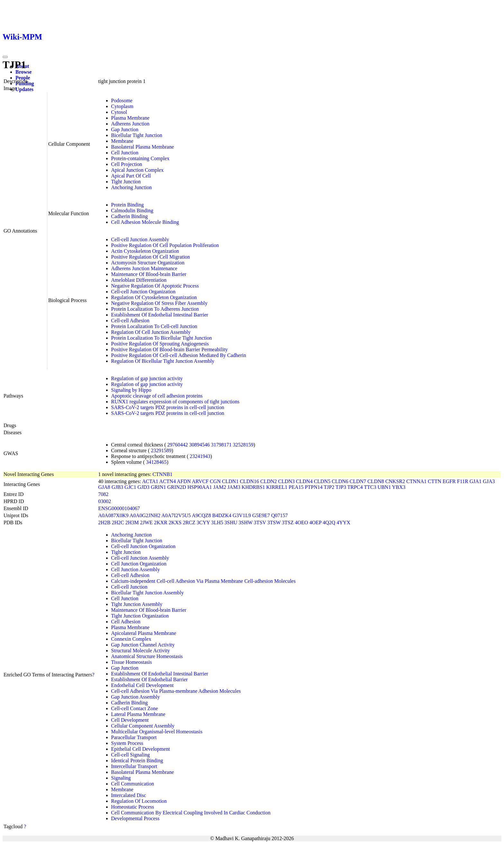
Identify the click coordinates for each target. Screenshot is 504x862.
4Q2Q (329, 523)
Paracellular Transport (134, 737)
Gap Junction (125, 129)
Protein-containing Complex (140, 158)
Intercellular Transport (134, 766)
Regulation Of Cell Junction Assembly (151, 332)
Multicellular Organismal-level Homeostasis (157, 732)
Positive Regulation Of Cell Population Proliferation (165, 245)
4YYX (343, 523)
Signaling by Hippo (131, 390)
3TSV (260, 523)
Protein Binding (128, 205)
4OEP (315, 523)
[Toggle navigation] (5, 57)
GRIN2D (177, 487)
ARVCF (200, 481)
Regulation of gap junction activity (147, 378)
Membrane (122, 141)
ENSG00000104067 (119, 508)
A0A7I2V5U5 (176, 515)
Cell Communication (133, 784)
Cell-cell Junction (129, 587)
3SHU (231, 523)
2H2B (104, 523)
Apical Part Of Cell (131, 176)
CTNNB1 (162, 474)
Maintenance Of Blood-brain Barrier (149, 274)
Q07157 (280, 515)
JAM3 (234, 487)
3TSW (274, 523)
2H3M (132, 523)
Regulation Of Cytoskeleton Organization (154, 297)
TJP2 (329, 487)
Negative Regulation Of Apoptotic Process (155, 286)
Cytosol (119, 112)
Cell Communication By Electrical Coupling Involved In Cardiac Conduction (191, 813)
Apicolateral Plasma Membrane (144, 633)
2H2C (118, 523)
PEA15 (296, 487)
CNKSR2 (395, 481)
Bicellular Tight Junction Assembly (148, 593)
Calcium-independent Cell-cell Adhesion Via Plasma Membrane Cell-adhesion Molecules (203, 581)
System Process (127, 743)
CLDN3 (286, 481)
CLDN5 (322, 481)
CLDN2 (269, 481)
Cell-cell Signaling (130, 755)
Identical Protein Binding (137, 761)
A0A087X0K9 (113, 515)
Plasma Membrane (130, 118)
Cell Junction (125, 153)
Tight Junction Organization (140, 616)
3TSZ (288, 523)
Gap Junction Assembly (136, 697)
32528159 (243, 445)
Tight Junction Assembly (137, 604)
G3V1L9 (242, 515)
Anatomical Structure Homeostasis (147, 656)
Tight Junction (126, 182)
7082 (104, 494)
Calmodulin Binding (132, 211)
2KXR (161, 523)
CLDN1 (230, 481)
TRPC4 (355, 487)
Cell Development (130, 720)
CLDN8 (376, 481)
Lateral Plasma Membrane (138, 714)
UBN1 (384, 487)
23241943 (200, 456)
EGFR (449, 481)
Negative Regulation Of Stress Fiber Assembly (159, 303)
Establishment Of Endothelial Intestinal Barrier (160, 315)
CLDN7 (358, 481)
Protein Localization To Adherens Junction (155, 309)
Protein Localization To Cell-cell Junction (154, 326)
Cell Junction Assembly (136, 569)
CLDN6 (340, 481)
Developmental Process (135, 818)
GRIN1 (158, 487)
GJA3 (489, 481)
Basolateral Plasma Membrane (143, 147)
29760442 (178, 445)
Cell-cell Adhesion (130, 321)
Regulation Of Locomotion (139, 801)
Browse (23, 72)
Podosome (122, 101)
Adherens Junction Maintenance (144, 268)
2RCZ (189, 523)
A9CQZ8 (202, 515)
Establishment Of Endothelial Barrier (150, 679)
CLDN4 (304, 481)
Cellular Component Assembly (143, 726)
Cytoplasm (122, 106)
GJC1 (130, 487)
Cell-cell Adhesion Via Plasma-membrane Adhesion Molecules (176, 691)
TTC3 (370, 487)
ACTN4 (167, 481)
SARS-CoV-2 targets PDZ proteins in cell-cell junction (168, 407)
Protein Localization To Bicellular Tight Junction (162, 338)
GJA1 (476, 481)
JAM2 (220, 487)
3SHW (245, 523)
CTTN (435, 481)
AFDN (184, 481)
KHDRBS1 (253, 487)
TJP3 (341, 487)
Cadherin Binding (130, 216)
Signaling (121, 778)
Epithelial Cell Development (141, 749)
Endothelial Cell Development (143, 685)
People (23, 78)
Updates (24, 89)
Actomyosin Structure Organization (148, 263)
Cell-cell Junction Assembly (140, 239)
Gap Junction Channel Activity (143, 645)
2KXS (175, 523)
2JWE (146, 523)
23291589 (161, 450)
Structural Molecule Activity (141, 651)
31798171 (221, 445)
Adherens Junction (130, 124)
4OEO (301, 523)
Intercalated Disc (129, 795)
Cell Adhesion (126, 622)
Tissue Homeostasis (132, 662)
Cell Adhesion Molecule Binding (145, 222)
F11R (463, 481)
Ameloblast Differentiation (139, 280)
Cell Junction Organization (139, 564)
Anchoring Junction (132, 187)
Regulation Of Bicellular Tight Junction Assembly (163, 361)
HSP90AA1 (200, 487)
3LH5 (217, 523)
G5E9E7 (261, 515)
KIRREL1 (277, 487)
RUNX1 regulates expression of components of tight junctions (175, 402)
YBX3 (399, 487)
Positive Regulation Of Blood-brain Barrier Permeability (170, 349)
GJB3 (117, 487)
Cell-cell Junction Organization (144, 292)
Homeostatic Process (133, 807)
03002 (105, 501)
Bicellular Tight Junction (137, 135)
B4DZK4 (222, 515)
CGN (215, 481)
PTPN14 (314, 487)
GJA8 (104, 487)
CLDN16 (249, 481)
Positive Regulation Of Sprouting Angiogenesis (160, 344)
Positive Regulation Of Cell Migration (151, 257)
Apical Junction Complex (138, 170)
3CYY (203, 523)
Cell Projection (127, 164)
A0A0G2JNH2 (145, 515)
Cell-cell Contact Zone (135, 708)
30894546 (200, 445)
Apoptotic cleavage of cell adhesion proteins (157, 396)
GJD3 (144, 487)
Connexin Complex (131, 639)
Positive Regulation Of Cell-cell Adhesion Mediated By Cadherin (179, 355)
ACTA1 (150, 481)
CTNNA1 (416, 481)
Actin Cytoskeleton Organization (145, 251)
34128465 (156, 462)
